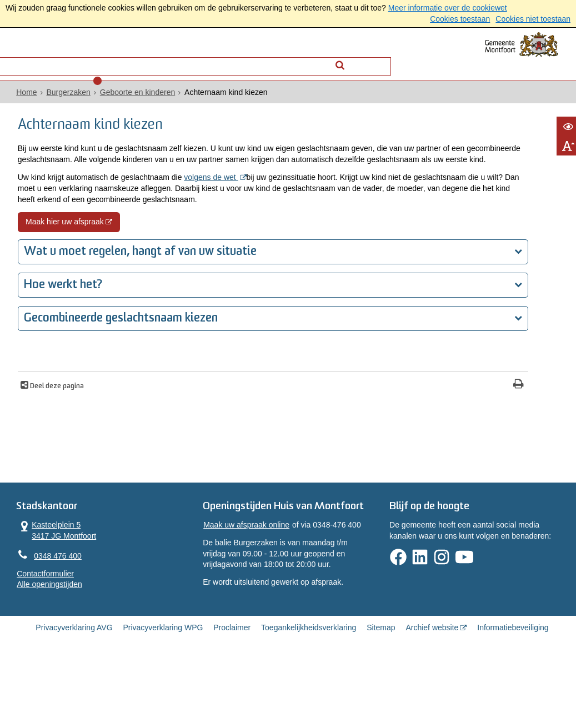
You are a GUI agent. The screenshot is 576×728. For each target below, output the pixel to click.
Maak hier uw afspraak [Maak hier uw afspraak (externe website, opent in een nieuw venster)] (65, 253)
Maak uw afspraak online (245, 584)
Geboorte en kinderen (131, 101)
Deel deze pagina (55, 420)
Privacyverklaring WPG (163, 690)
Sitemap (381, 690)
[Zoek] (384, 59)
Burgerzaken (62, 101)
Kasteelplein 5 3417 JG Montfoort (51, 573)
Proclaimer (232, 690)
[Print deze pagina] (344, 419)
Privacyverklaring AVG (74, 690)
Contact (128, 59)
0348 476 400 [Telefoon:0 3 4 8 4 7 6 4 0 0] (52, 600)
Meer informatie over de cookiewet (448, 8)
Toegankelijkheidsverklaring (309, 690)
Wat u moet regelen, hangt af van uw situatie (139, 285)
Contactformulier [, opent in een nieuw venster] (40, 619)
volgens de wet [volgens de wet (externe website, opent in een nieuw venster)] (210, 196)
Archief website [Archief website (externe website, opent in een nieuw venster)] (432, 690)
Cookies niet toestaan (533, 19)
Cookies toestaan (460, 19)
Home (21, 101)
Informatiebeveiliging (513, 690)
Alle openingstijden (44, 630)
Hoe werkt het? (62, 318)
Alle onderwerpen (56, 59)
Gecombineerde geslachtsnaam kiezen (120, 351)
